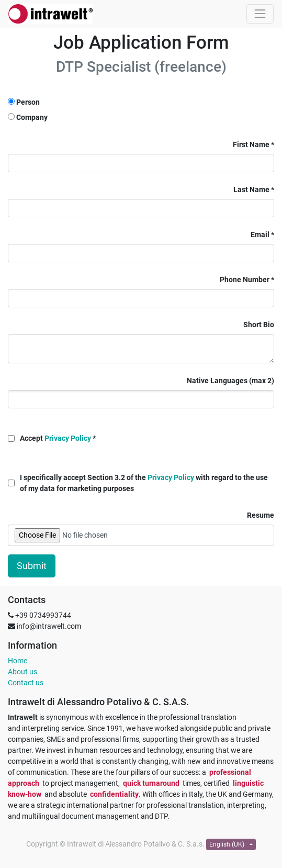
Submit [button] (32, 566)
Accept (55, 438)
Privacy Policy (68, 438)
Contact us (26, 683)
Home (18, 661)
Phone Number (245, 280)
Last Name (251, 190)
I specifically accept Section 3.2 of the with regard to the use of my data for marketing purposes (144, 483)
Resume (261, 515)
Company (32, 117)
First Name (251, 144)
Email (260, 235)
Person (28, 102)
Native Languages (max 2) (230, 381)
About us (22, 672)
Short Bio (259, 325)
